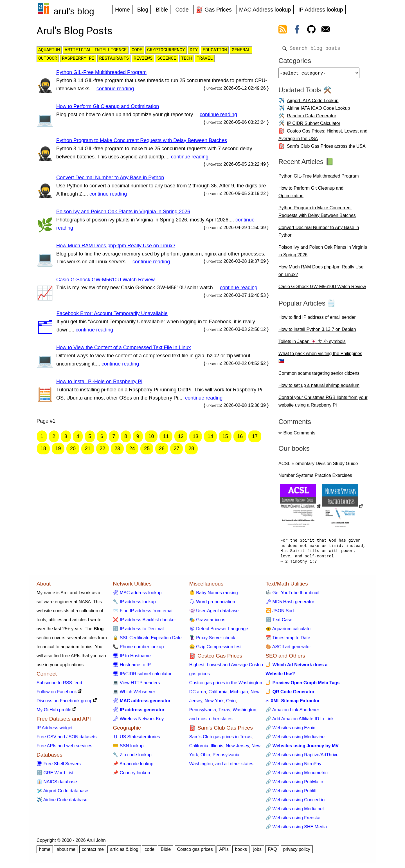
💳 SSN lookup (128, 748)
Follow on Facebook (57, 694)
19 (58, 448)
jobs (257, 852)
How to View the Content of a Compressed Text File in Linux (124, 347)
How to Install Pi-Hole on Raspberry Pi (99, 382)
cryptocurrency (166, 50)
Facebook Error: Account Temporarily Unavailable (112, 313)
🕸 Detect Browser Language (219, 631)
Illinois (217, 748)
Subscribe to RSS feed (59, 685)
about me (66, 852)
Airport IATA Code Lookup (313, 103)
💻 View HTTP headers (136, 685)
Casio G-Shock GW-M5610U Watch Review (105, 280)
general (241, 50)
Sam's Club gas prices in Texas (220, 739)
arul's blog (74, 11)
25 (147, 448)
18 (43, 448)
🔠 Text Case (279, 622)
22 (102, 448)
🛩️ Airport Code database (62, 793)
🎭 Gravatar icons (207, 622)
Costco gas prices (195, 852)
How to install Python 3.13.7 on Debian (317, 332)
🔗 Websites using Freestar (293, 820)
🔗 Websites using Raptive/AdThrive (302, 757)
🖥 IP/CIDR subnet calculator (142, 676)
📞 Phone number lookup (138, 649)
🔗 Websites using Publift (291, 793)
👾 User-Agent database (214, 613)
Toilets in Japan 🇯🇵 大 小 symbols (312, 344)
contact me (93, 852)
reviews (143, 59)
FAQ (272, 852)
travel (205, 59)
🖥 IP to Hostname (132, 658)
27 (177, 448)
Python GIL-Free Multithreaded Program (101, 72)
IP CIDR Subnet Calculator (314, 126)
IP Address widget (55, 730)
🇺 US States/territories (136, 739)
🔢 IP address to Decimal (138, 631)
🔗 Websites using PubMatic (294, 784)
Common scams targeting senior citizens (319, 375)
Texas (224, 712)
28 (191, 448)
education (215, 50)
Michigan (239, 694)
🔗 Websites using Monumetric (297, 775)
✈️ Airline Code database (62, 802)
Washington (244, 712)
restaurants (114, 59)
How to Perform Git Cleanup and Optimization (108, 106)
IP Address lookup (321, 10)
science (167, 59)
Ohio (231, 703)
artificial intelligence (96, 50)
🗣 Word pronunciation (212, 604)
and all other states (234, 766)
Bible (162, 10)
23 (117, 448)
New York (214, 703)
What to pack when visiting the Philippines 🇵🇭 (320, 360)
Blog (143, 10)
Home (122, 10)
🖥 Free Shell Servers (59, 766)
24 (132, 448)
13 (195, 436)
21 (88, 448)
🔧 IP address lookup (134, 604)
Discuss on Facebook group (64, 703)
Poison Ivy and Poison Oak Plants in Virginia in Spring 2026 (123, 212)
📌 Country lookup (131, 775)
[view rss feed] (283, 30)
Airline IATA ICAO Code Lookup (318, 110)
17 (255, 436)
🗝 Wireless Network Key (138, 721)
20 (73, 448)
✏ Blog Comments (297, 435)
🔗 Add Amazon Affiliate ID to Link (300, 721)
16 (240, 436)
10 (151, 436)
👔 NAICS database (57, 784)
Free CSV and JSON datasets (67, 739)
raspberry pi (78, 59)
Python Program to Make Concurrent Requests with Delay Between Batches (142, 140)
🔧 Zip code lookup (132, 757)
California (218, 694)
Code (182, 10)
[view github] (311, 30)
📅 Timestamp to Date (288, 640)
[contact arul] (326, 30)
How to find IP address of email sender (317, 319)
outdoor (48, 59)
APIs (224, 852)
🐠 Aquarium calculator (289, 631)
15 (225, 436)
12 (181, 436)
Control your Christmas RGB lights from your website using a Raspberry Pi (323, 403)
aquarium (49, 50)
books (241, 852)
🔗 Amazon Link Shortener (292, 712)
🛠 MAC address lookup (137, 595)
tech (186, 59)
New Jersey (237, 748)
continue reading (115, 89)
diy (194, 50)
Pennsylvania (203, 712)
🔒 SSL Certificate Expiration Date (147, 640)
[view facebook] (297, 30)
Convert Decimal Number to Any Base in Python (110, 178)
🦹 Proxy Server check (212, 640)
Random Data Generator (311, 118)
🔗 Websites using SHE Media (296, 829)
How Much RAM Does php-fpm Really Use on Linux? (116, 246)
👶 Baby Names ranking (214, 595)
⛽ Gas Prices (214, 10)
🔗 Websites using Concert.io (295, 802)
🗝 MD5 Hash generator (290, 604)
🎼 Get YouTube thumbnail (292, 595)
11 (166, 436)
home (45, 852)
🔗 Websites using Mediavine (295, 739)
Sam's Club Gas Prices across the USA (326, 148)
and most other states (211, 721)
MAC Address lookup (265, 10)
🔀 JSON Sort (280, 613)
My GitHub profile (54, 712)
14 (210, 436)
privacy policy (297, 852)
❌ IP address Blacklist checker (144, 622)
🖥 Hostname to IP (132, 667)
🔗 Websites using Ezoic (290, 730)
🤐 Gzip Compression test (215, 649)
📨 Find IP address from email (143, 613)
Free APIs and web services (64, 748)
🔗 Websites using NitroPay (293, 766)
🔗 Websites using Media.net (295, 811)
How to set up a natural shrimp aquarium (319, 388)
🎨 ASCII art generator (288, 649)
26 (162, 448)
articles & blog (124, 852)
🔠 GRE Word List (55, 775)
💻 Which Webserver (134, 694)
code (137, 50)
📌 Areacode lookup (133, 766)
